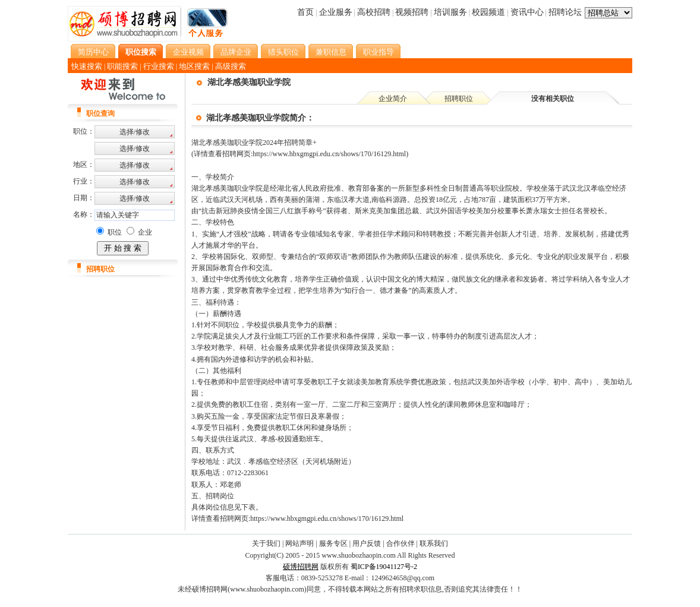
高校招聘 (374, 12)
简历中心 (93, 52)
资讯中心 (527, 12)
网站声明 (299, 543)
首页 (305, 12)
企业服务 (336, 12)
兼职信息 (331, 52)
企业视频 (188, 52)
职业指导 (379, 52)
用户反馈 (367, 543)
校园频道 (488, 12)
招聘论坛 (565, 12)
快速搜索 (87, 66)
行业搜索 (159, 66)
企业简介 (393, 99)
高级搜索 (231, 66)
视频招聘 (412, 12)
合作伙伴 (401, 543)
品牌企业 (236, 52)
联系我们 (434, 543)
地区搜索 (194, 66)
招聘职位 (459, 99)
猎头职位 (283, 52)
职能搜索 (122, 66)
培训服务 (450, 12)
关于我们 (266, 543)
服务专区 (333, 543)
